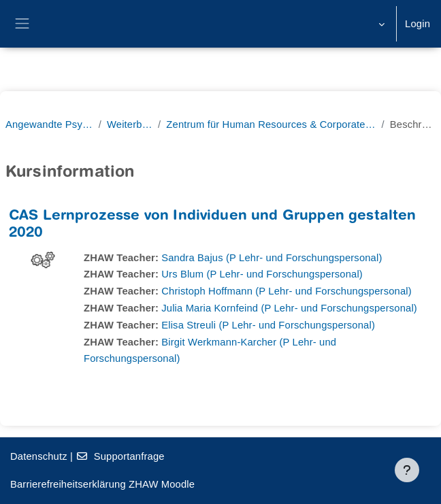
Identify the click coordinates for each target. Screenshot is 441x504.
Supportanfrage (120, 456)
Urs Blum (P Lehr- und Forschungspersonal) (262, 274)
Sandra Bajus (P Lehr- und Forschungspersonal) (272, 258)
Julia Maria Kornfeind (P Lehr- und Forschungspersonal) (289, 308)
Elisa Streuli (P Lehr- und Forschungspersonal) (268, 325)
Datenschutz (39, 456)
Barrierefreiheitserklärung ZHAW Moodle (102, 484)
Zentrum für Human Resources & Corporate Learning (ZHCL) (271, 124)
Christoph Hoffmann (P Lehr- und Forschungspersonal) (287, 291)
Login (418, 24)
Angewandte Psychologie (49, 124)
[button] (380, 24)
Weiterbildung (130, 124)
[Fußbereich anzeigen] (407, 470)
